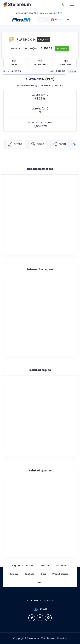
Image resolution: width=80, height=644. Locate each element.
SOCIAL (59, 144)
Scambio (61, 565)
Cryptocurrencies (23, 565)
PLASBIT (40, 609)
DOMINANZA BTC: (25, 13)
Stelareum (33, 638)
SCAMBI (38, 144)
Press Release (60, 574)
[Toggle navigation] (72, 4)
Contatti (40, 582)
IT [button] (66, 20)
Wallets (30, 574)
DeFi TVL (44, 565)
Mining (14, 574)
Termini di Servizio (57, 638)
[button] (21, 19)
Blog (43, 574)
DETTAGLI (16, 144)
